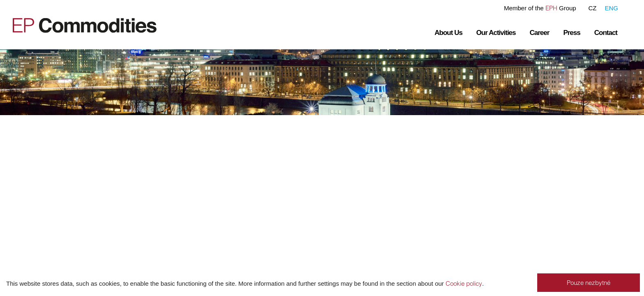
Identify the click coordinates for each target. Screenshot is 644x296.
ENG (611, 8)
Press (572, 33)
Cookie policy (464, 283)
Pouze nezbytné (589, 283)
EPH (551, 8)
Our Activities (496, 33)
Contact (606, 33)
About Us (448, 33)
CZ (592, 8)
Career (540, 33)
